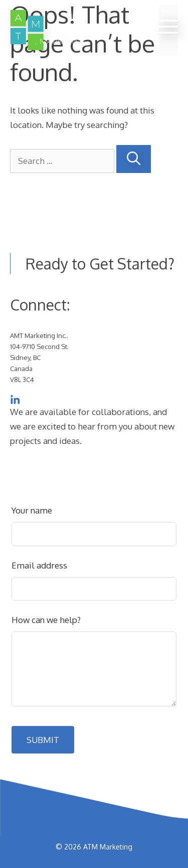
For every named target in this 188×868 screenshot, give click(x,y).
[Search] (134, 159)
